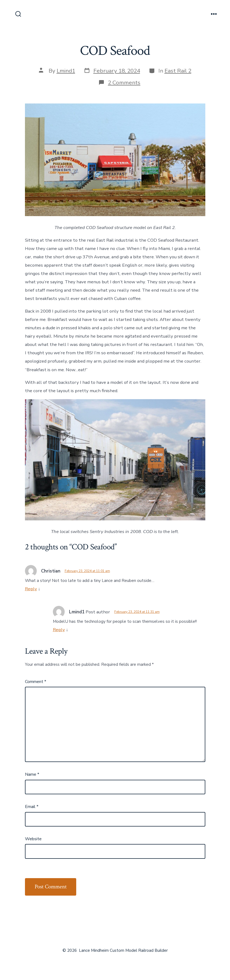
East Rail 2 (178, 71)
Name (32, 774)
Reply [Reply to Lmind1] (59, 630)
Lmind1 (66, 71)
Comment (36, 682)
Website (33, 839)
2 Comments (124, 83)
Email (32, 807)
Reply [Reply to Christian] (31, 589)
